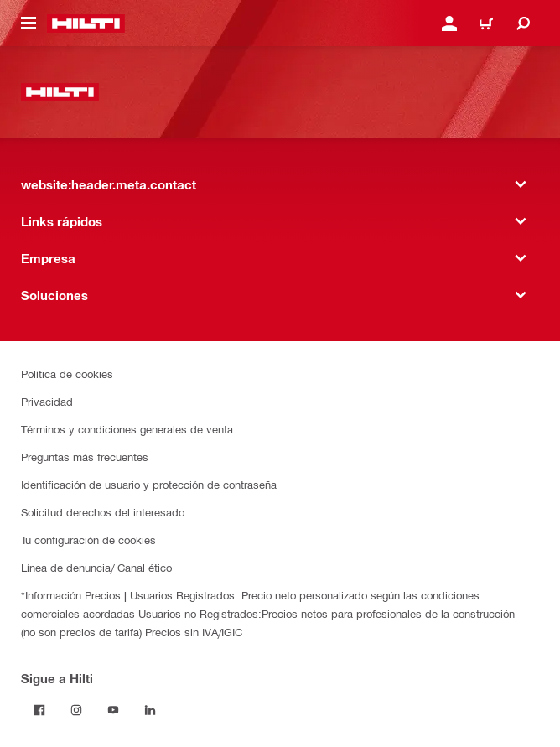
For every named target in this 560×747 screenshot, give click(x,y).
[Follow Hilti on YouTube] (113, 710)
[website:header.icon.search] (523, 23)
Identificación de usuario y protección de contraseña (149, 484)
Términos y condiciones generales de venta (127, 429)
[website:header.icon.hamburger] (29, 23)
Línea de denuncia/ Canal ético (96, 567)
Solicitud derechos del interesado (103, 512)
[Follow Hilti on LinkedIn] (150, 710)
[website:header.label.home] (86, 23)
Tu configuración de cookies (88, 539)
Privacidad (47, 401)
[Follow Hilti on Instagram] (76, 710)
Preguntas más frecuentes (85, 456)
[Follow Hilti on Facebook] (39, 710)
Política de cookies (67, 373)
